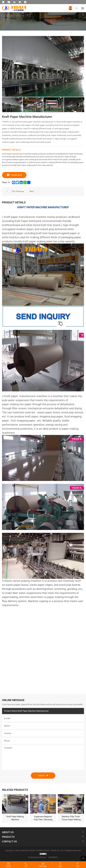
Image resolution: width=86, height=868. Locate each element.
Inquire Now (17, 175)
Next (32, 191)
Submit (41, 776)
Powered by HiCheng (37, 857)
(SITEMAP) (53, 857)
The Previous (18, 191)
